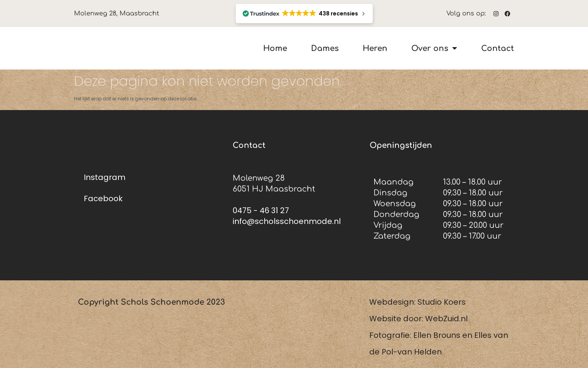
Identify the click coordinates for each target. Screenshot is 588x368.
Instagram (105, 177)
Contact (498, 48)
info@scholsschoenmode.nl (287, 221)
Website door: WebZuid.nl (418, 319)
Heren (375, 48)
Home (275, 48)
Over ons (434, 48)
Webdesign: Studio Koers (417, 302)
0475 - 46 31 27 (261, 210)
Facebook (103, 198)
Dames (325, 48)
